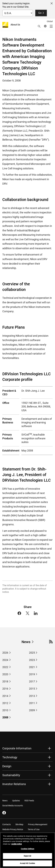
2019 (32, 674)
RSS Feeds (29, 801)
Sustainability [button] (11, 775)
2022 (5, 667)
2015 (32, 689)
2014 (5, 696)
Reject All (27, 857)
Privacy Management (38, 824)
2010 (5, 710)
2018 (5, 681)
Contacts (7, 824)
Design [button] (7, 766)
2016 (5, 689)
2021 (32, 667)
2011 (32, 703)
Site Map (19, 824)
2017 (32, 681)
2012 (5, 703)
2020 (5, 674)
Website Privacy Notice (13, 829)
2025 (32, 653)
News (26, 642)
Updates (16, 801)
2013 (32, 696)
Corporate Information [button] (17, 748)
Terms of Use (34, 829)
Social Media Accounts (13, 806)
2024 (5, 660)
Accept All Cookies (27, 865)
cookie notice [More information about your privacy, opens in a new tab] (16, 845)
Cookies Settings (28, 850)
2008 (5, 717)
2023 (32, 660)
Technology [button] (10, 757)
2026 (5, 653)
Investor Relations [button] (14, 784)
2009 (32, 710)
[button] (39, 26)
